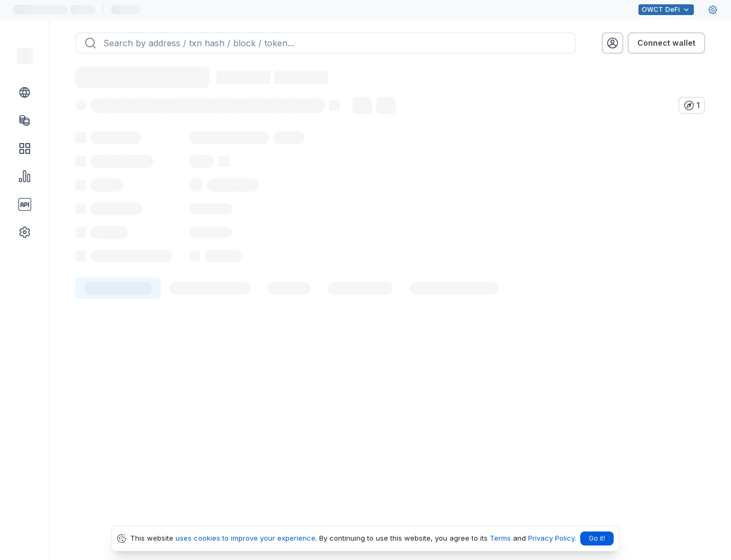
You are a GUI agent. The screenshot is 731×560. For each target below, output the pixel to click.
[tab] (118, 312)
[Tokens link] (25, 120)
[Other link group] (25, 232)
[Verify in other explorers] (692, 105)
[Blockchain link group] (25, 93)
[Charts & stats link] (25, 176)
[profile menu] (613, 43)
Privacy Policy (551, 538)
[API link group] (25, 204)
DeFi (666, 10)
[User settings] (713, 10)
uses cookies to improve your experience (245, 538)
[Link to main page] (25, 56)
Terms (500, 538)
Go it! (597, 538)
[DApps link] (25, 148)
